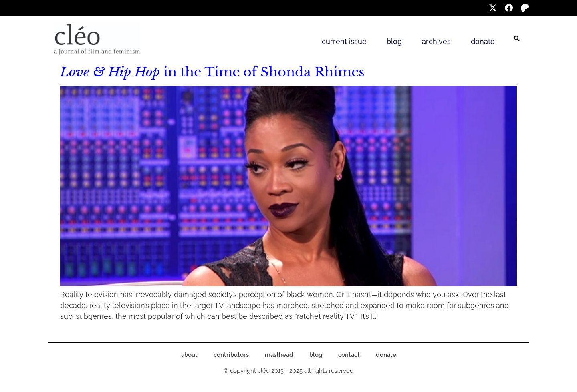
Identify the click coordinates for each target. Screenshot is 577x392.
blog (394, 41)
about (189, 355)
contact (349, 355)
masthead (279, 355)
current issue (344, 41)
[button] (517, 39)
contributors (231, 355)
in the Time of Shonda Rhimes (212, 72)
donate (483, 41)
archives (436, 41)
